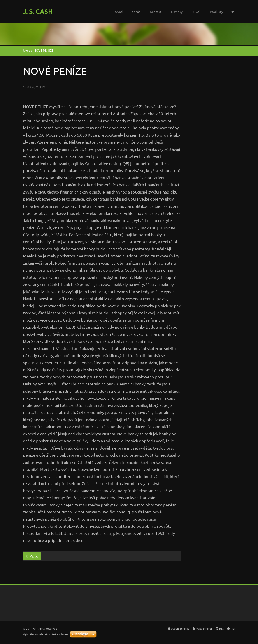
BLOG (196, 12)
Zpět (34, 556)
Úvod (119, 12)
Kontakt (156, 12)
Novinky (177, 12)
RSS (221, 628)
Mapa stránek (204, 628)
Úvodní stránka (180, 628)
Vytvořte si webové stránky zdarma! (46, 634)
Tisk (233, 628)
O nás (136, 12)
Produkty (216, 12)
